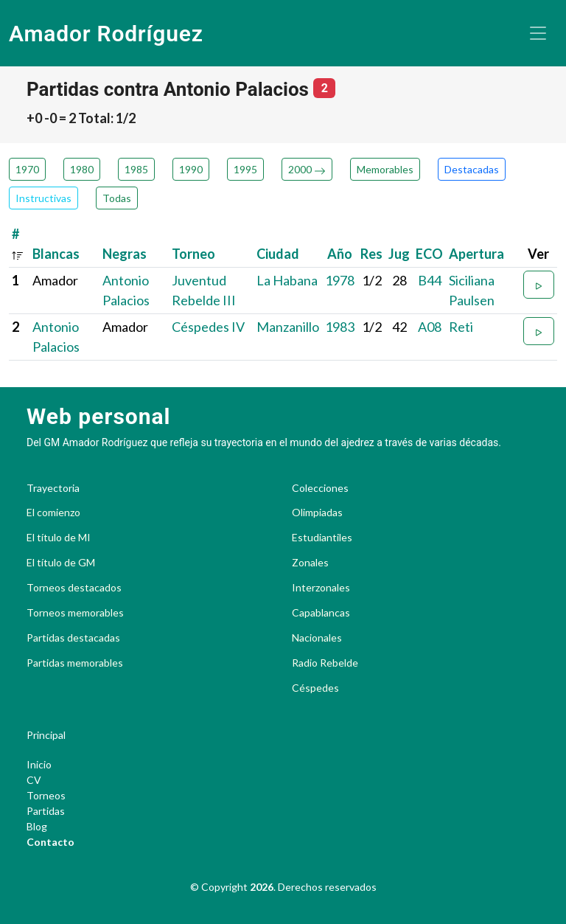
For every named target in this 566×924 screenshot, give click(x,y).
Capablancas (321, 613)
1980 (82, 169)
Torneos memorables (75, 613)
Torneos (46, 795)
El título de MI (59, 538)
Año (340, 254)
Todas (117, 198)
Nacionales (317, 638)
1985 (136, 169)
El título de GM (61, 563)
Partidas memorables (75, 663)
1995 (245, 169)
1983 (340, 327)
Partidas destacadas (73, 638)
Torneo (193, 254)
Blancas (56, 254)
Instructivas (43, 198)
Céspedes (315, 688)
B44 (430, 280)
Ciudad (278, 254)
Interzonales (321, 588)
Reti (461, 327)
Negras (125, 254)
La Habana (287, 280)
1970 (27, 169)
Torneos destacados (74, 588)
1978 (340, 280)
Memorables (385, 169)
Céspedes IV (208, 327)
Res (371, 254)
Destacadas (472, 169)
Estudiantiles (322, 538)
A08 (430, 327)
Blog (37, 826)
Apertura (476, 254)
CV (34, 780)
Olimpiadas (317, 513)
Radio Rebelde (325, 663)
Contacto (50, 842)
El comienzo (53, 513)
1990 (191, 169)
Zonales (310, 563)
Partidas (46, 811)
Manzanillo (288, 327)
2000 (307, 169)
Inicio (39, 764)
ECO (429, 254)
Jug (399, 254)
